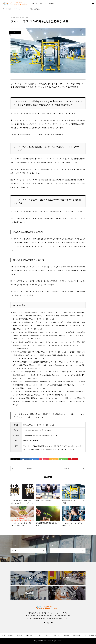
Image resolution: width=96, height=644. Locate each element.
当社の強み (29, 635)
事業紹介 (20, 635)
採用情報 (66, 635)
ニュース (39, 635)
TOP (3, 635)
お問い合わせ (76, 635)
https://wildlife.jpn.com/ (31, 441)
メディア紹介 (56, 635)
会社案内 (11, 635)
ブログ (15, 32)
